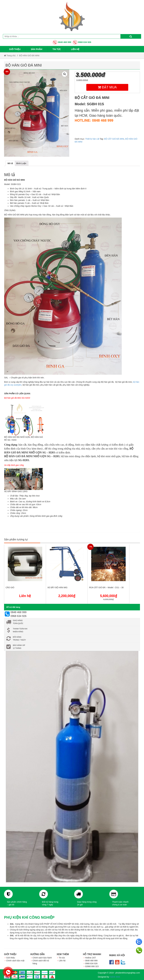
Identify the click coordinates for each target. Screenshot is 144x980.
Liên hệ (75, 49)
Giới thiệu (15, 49)
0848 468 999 (62, 42)
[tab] (10, 163)
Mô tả (10, 163)
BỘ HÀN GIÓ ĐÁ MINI (29, 56)
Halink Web (115, 977)
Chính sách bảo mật (15, 961)
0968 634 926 (82, 42)
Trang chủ (10, 56)
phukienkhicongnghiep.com (128, 973)
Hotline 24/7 (91, 958)
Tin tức (57, 49)
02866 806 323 (92, 966)
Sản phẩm (37, 49)
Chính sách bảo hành (42, 958)
